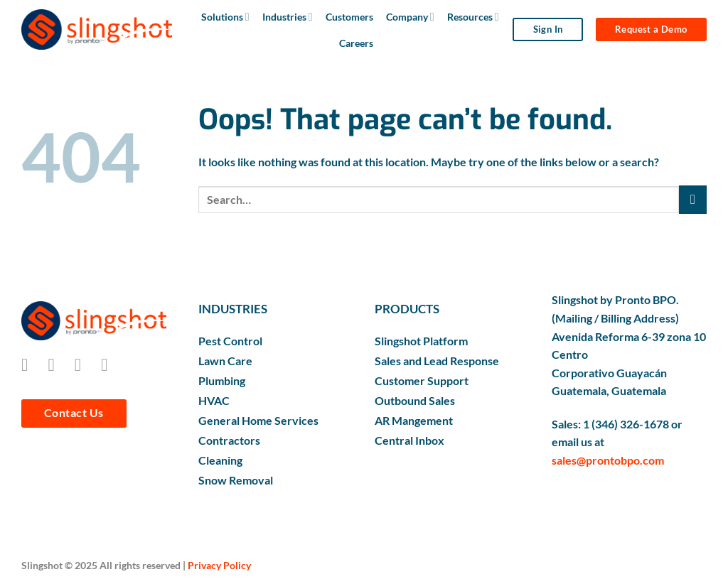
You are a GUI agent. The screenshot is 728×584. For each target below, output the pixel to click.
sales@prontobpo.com (608, 460)
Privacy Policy (219, 565)
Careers (356, 43)
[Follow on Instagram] (57, 364)
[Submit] (693, 199)
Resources (473, 17)
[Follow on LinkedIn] (110, 364)
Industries (288, 17)
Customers (349, 17)
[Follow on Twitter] (84, 364)
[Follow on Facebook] (30, 364)
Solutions (225, 17)
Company (410, 17)
